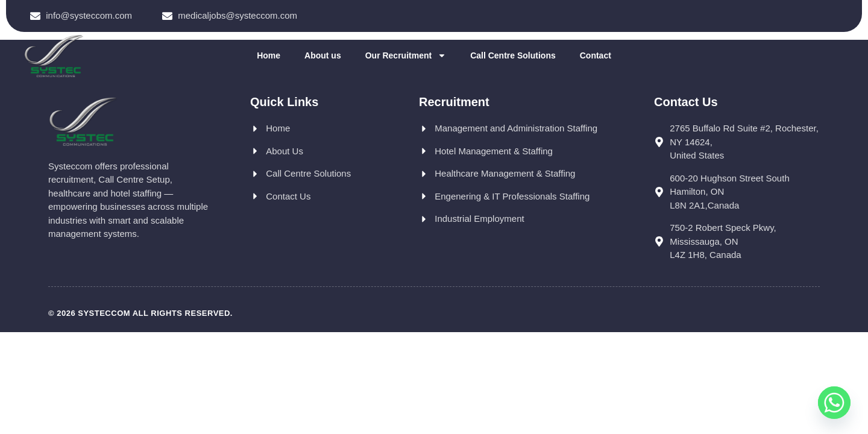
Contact (596, 55)
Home (269, 55)
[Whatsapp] (834, 403)
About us (323, 55)
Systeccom (104, 313)
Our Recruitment (406, 55)
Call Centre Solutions (513, 55)
